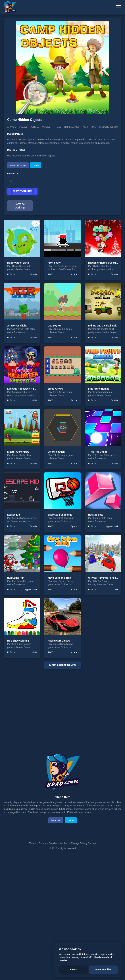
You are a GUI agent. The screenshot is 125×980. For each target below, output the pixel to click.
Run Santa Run (16, 578)
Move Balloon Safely (60, 578)
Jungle (35, 127)
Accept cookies (103, 969)
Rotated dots (96, 515)
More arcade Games (62, 665)
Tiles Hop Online (98, 452)
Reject (73, 969)
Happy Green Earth (18, 263)
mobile (46, 127)
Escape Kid (14, 515)
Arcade (12, 127)
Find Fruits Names (99, 389)
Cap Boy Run (55, 326)
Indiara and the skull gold (103, 326)
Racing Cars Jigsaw (59, 641)
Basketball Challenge (60, 515)
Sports (74, 526)
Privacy (42, 843)
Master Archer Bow (18, 452)
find (94, 127)
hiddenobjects (109, 127)
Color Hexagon (56, 452)
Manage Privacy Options (83, 843)
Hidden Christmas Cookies (103, 263)
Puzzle (23, 127)
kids (85, 127)
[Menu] (119, 7)
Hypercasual (112, 526)
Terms (33, 843)
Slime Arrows (55, 389)
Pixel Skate (54, 263)
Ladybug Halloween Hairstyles (25, 389)
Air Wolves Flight (17, 326)
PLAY (10, 274)
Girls (35, 400)
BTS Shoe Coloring (18, 641)
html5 (57, 127)
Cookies (53, 843)
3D (116, 590)
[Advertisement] (62, 707)
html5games (72, 127)
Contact (64, 843)
